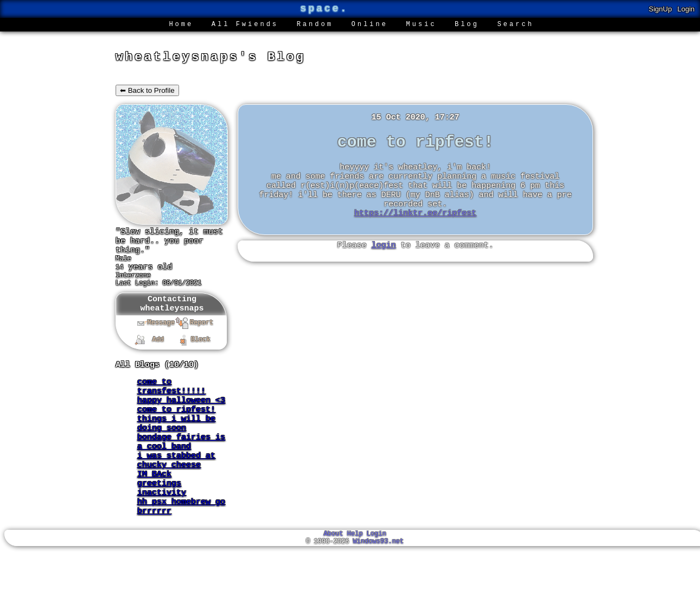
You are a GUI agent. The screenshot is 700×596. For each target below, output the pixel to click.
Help (355, 577)
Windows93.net (378, 587)
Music (421, 25)
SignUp (661, 9)
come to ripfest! (176, 434)
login (383, 264)
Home (181, 25)
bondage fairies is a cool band (181, 472)
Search (515, 25)
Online (370, 25)
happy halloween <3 (181, 423)
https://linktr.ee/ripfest (415, 230)
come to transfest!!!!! (171, 407)
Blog (467, 25)
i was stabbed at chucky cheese (176, 493)
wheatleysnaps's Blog (211, 58)
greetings (159, 521)
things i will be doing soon (176, 450)
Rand (315, 25)
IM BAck (154, 510)
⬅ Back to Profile (147, 93)
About (333, 577)
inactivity (162, 531)
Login (686, 9)
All (245, 25)
